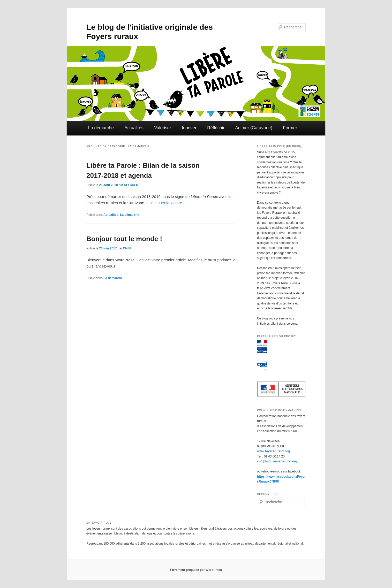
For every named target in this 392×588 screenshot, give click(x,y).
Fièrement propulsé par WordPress (196, 570)
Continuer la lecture (168, 203)
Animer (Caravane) (254, 128)
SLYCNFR (131, 185)
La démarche (101, 128)
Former (290, 128)
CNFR (127, 248)
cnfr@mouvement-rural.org (277, 461)
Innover (189, 128)
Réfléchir (216, 128)
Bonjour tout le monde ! (124, 239)
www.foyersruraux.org (273, 451)
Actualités (134, 128)
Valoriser (163, 128)
